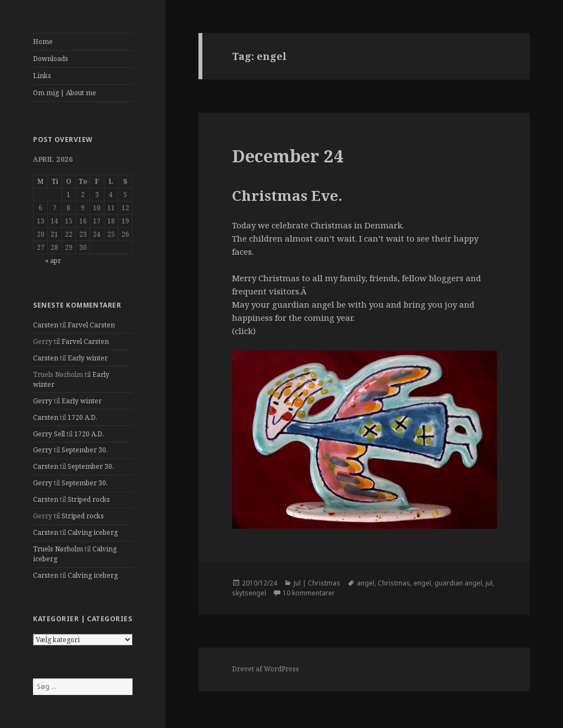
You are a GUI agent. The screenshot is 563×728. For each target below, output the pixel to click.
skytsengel (249, 593)
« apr (53, 261)
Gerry (43, 401)
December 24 (288, 156)
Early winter (88, 358)
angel (366, 583)
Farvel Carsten (91, 325)
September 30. (85, 450)
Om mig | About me (65, 93)
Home (43, 42)
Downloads (51, 59)
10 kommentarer (309, 593)
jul (489, 583)
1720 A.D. (82, 417)
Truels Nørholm (58, 549)
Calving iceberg (93, 532)
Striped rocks (89, 499)
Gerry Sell (49, 434)
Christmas (394, 583)
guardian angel (458, 583)
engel (422, 583)
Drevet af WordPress (266, 669)
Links (42, 76)
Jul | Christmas (317, 583)
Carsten (46, 325)
